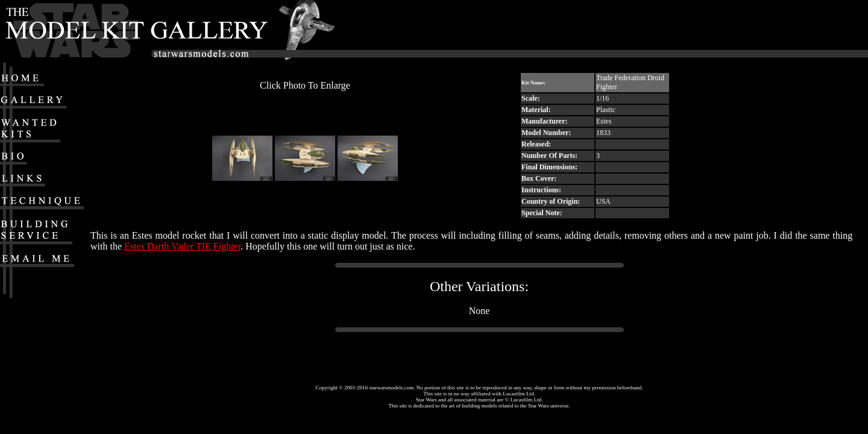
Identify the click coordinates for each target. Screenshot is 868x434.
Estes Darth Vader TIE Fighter (182, 246)
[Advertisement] (684, 31)
